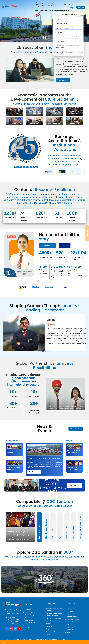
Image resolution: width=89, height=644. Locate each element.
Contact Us (70, 630)
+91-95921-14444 (13, 623)
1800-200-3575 (16, 617)
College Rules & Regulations (54, 618)
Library (69, 632)
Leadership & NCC (67, 533)
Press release (50, 621)
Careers (69, 609)
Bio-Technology (29, 620)
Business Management (31, 615)
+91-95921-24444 (13, 625)
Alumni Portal (38, 4)
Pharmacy (28, 617)
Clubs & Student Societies (46, 530)
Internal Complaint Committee (54, 613)
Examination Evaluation (73, 619)
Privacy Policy (50, 626)
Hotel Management (30, 623)
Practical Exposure (74, 533)
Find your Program (72, 617)
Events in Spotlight (39, 533)
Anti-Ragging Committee (52, 616)
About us (38, 10)
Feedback (48, 634)
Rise (67, 10)
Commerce (28, 625)
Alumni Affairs (70, 627)
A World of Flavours (53, 533)
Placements (48, 246)
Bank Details (70, 611)
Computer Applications (31, 612)
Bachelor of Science (30, 628)
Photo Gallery (49, 624)
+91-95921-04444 (13, 621)
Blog (68, 624)
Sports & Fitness (60, 534)
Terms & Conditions (51, 631)
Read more (34, 472)
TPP (65, 246)
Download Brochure (72, 622)
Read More (63, 80)
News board (76, 429)
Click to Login (76, 53)
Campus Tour (49, 629)
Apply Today (75, 485)
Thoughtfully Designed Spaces (81, 529)
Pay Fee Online (71, 614)
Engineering (28, 610)
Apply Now (7, 642)
